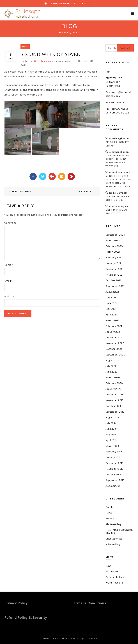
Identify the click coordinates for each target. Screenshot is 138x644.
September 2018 (115, 480)
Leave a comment (65, 61)
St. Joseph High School (62, 639)
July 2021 (111, 298)
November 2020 (115, 343)
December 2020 (115, 337)
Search (125, 48)
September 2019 (115, 412)
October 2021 (113, 280)
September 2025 (115, 235)
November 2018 (114, 469)
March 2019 (112, 446)
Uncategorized (114, 539)
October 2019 (113, 406)
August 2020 (113, 360)
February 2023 (114, 246)
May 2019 (111, 435)
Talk (108, 72)
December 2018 (114, 463)
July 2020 (111, 366)
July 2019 (111, 423)
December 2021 (114, 269)
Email (8, 281)
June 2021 (111, 303)
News (76, 33)
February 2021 (114, 326)
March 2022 (113, 252)
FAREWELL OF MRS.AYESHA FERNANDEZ (114, 82)
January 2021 (113, 332)
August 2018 (113, 486)
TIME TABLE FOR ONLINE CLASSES (119, 531)
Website (9, 297)
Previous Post (21, 191)
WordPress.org (114, 583)
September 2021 (115, 286)
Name (9, 265)
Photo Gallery (113, 524)
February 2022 (114, 258)
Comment (11, 223)
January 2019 (113, 457)
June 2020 (111, 372)
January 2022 (113, 263)
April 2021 (111, 315)
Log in (109, 566)
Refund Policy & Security (26, 618)
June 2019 (111, 429)
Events (110, 507)
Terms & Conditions (89, 603)
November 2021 (114, 275)
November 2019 (114, 400)
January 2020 (113, 389)
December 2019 (114, 395)
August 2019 (112, 418)
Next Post (86, 191)
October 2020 (114, 349)
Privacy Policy (16, 603)
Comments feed (115, 577)
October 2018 (113, 475)
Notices (110, 519)
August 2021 (112, 292)
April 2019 (111, 440)
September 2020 (115, 355)
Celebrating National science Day (118, 94)
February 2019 (114, 452)
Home (65, 33)
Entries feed (112, 571)
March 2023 (113, 240)
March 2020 (113, 377)
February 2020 (114, 383)
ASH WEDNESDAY (116, 102)
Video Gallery (113, 544)
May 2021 (111, 309)
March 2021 (112, 320)
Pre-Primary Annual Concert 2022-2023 (117, 111)
